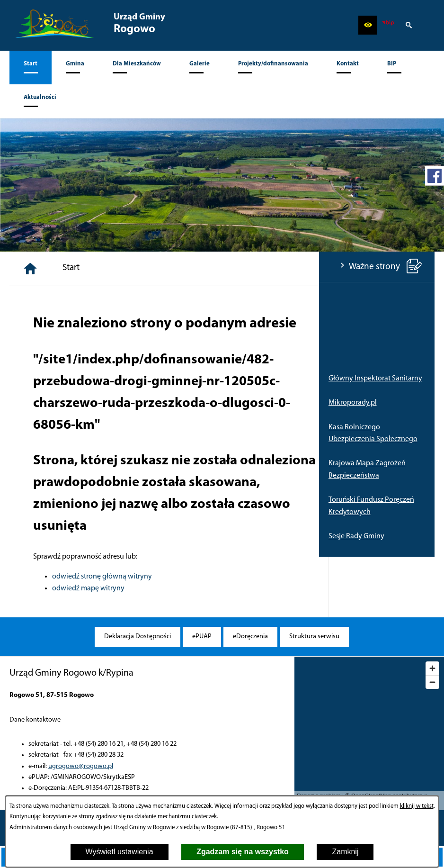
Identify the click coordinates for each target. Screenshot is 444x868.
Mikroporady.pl (34, 403)
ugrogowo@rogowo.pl (81, 766)
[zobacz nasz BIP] (388, 25)
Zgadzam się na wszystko (243, 852)
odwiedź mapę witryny (195, 588)
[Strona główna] (137, 269)
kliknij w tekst (417, 806)
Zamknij (345, 852)
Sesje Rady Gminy (37, 536)
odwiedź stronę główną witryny (209, 577)
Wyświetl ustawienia (120, 852)
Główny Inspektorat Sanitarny (56, 379)
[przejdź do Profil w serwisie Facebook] (435, 176)
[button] (368, 25)
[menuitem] (31, 68)
